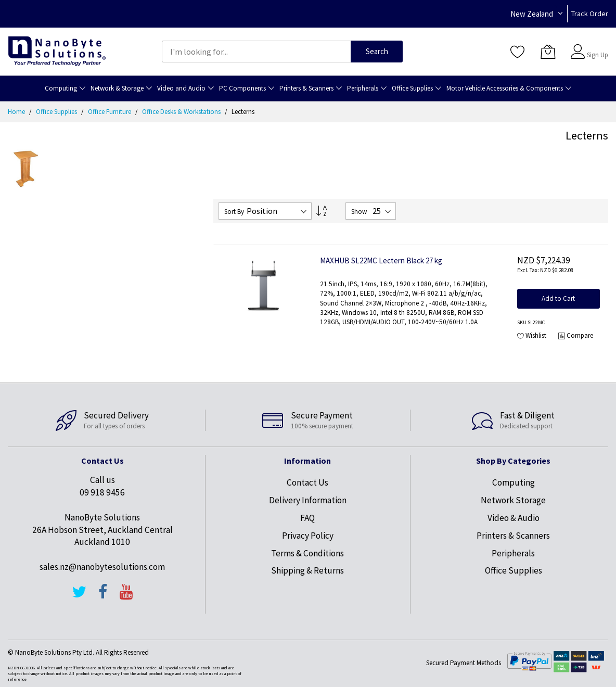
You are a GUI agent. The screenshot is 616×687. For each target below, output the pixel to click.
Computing (514, 482)
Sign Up (598, 55)
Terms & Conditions (307, 553)
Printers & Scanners (513, 536)
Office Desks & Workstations (182, 112)
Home (17, 112)
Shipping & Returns (307, 570)
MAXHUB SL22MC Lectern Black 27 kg (381, 260)
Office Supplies (57, 112)
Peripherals (513, 553)
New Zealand (532, 14)
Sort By (234, 212)
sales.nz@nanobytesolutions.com (102, 567)
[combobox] (256, 52)
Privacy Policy (308, 536)
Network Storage (513, 500)
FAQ (307, 518)
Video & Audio (514, 518)
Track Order (590, 14)
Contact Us (307, 482)
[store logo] (57, 51)
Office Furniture (110, 112)
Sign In (596, 47)
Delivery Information (308, 500)
